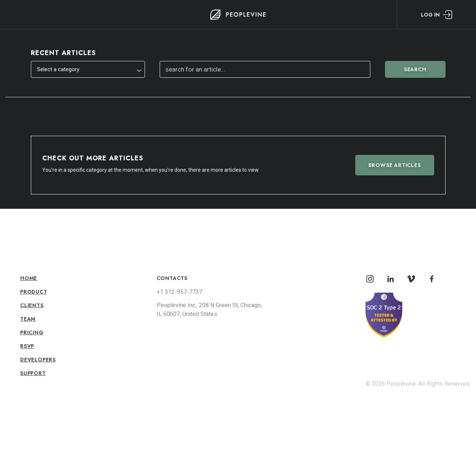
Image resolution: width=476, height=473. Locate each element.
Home (29, 278)
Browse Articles (395, 165)
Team (28, 319)
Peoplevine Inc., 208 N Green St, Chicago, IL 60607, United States (209, 310)
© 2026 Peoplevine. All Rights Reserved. (418, 384)
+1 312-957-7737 (179, 292)
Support (33, 373)
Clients (32, 305)
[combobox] (88, 69)
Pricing (32, 332)
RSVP (27, 346)
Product (34, 292)
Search (415, 69)
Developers (38, 360)
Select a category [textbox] (58, 69)
